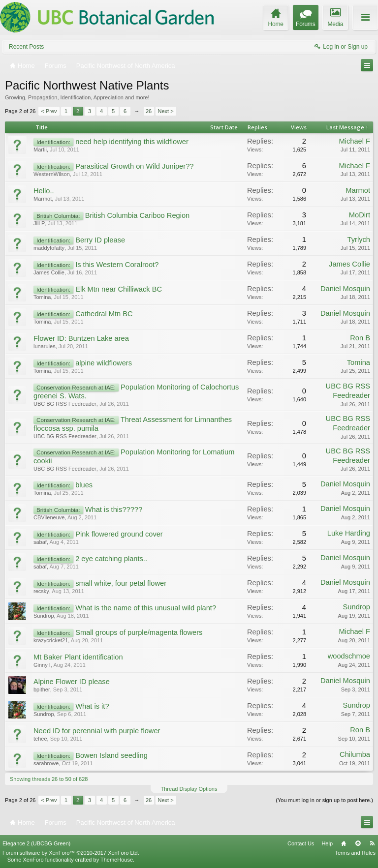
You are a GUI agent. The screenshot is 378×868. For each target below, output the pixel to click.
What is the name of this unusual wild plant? (146, 608)
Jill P (39, 223)
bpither (42, 689)
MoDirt (360, 215)
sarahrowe (46, 763)
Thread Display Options (189, 789)
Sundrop (44, 616)
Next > (166, 111)
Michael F (354, 141)
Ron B (360, 338)
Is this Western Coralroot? (117, 265)
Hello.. (44, 191)
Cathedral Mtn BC (104, 314)
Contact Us (301, 843)
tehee (40, 739)
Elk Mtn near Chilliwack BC (119, 289)
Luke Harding (349, 533)
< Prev (49, 111)
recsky (41, 591)
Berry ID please (100, 240)
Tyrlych (359, 239)
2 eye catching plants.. (111, 559)
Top (358, 843)
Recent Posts (26, 47)
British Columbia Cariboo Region (138, 215)
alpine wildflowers (104, 363)
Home (344, 843)
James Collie (49, 272)
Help (327, 843)
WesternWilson (52, 174)
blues (84, 485)
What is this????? (114, 509)
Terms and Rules (355, 853)
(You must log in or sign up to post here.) (324, 800)
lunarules (45, 346)
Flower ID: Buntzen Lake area (81, 338)
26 (149, 111)
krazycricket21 (51, 640)
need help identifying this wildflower (132, 142)
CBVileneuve (49, 517)
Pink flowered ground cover (119, 534)
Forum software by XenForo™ (71, 853)
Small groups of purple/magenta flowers (139, 632)
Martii (40, 150)
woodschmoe (349, 656)
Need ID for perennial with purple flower (97, 731)
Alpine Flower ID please (72, 682)
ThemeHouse (117, 860)
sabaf (40, 542)
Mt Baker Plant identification (78, 657)
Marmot (43, 199)
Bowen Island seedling (111, 755)
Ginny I (42, 665)
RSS (372, 843)
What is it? (92, 706)
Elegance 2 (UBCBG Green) (36, 843)
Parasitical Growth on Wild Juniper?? (134, 166)
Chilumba (355, 754)
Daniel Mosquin (345, 289)
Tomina (42, 297)
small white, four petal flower (121, 583)
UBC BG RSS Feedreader (65, 404)
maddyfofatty (49, 248)
